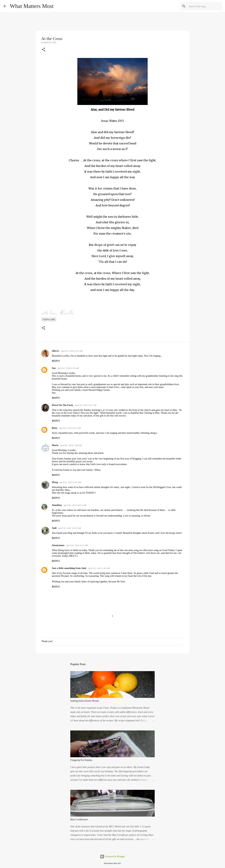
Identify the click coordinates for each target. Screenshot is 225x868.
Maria (55, 445)
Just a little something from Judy (69, 568)
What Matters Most (32, 6)
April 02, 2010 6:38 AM (68, 368)
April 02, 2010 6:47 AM (85, 405)
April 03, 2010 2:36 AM (99, 568)
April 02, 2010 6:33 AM (72, 351)
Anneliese (57, 505)
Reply (56, 361)
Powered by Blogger (113, 856)
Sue (54, 368)
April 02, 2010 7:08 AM (71, 445)
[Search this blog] (204, 6)
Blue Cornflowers (79, 819)
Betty (55, 428)
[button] (43, 50)
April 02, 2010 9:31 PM (77, 545)
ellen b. (56, 351)
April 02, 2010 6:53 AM (70, 428)
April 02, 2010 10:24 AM (75, 505)
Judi (54, 528)
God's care (49, 319)
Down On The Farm (62, 405)
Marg (55, 482)
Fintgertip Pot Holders (81, 760)
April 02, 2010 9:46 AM (70, 482)
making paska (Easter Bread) (85, 701)
